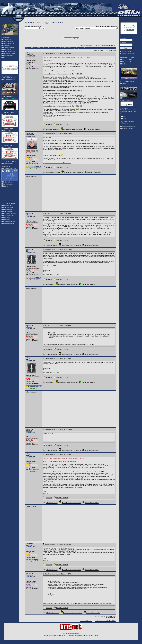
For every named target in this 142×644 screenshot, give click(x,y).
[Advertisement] (9, 196)
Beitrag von (29, 53)
